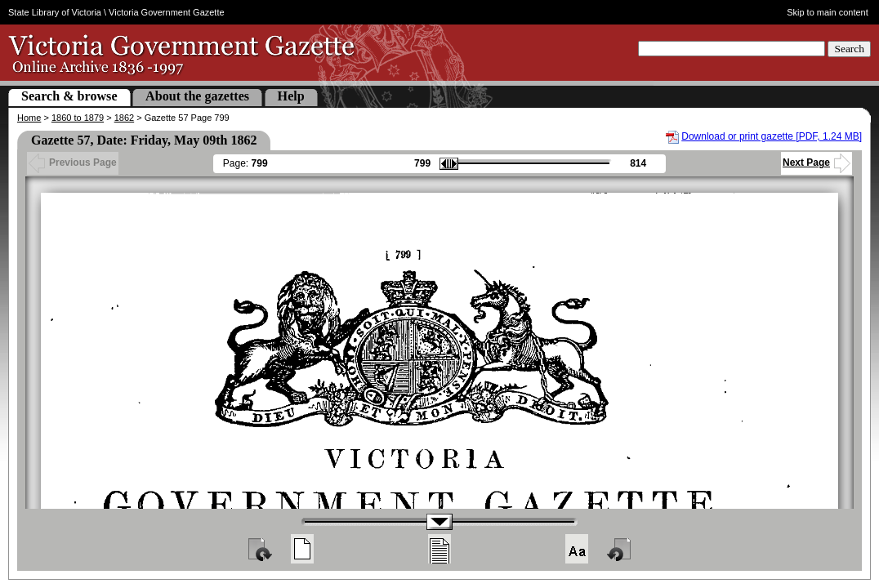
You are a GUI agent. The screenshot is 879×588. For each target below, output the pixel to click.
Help (291, 96)
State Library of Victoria (55, 12)
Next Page (817, 163)
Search (849, 49)
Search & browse (69, 96)
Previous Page (73, 163)
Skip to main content (828, 12)
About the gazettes (197, 96)
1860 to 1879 (78, 118)
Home (29, 118)
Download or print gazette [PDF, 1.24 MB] (772, 136)
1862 (124, 118)
